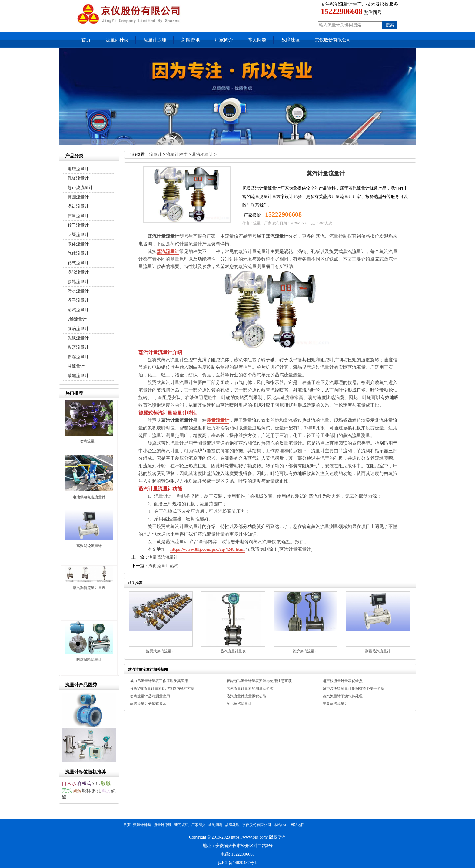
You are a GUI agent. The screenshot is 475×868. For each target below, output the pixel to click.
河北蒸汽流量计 (239, 704)
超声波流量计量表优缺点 (343, 681)
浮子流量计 (78, 300)
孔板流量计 (78, 178)
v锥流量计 (77, 319)
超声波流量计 (80, 188)
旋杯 (86, 791)
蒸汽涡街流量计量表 (89, 588)
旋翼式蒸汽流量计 (161, 651)
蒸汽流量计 (203, 155)
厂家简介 (224, 40)
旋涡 (77, 791)
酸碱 (106, 783)
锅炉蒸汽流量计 (305, 651)
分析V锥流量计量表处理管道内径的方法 (162, 688)
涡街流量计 (78, 206)
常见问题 (257, 40)
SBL (96, 783)
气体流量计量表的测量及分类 (250, 688)
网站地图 (297, 825)
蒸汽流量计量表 (233, 651)
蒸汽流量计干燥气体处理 (343, 696)
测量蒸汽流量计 (163, 557)
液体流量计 (78, 244)
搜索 (390, 25)
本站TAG (281, 825)
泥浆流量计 (78, 338)
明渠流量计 (78, 235)
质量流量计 (218, 420)
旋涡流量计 (78, 329)
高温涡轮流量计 (89, 546)
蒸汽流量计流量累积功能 (246, 696)
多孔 (96, 791)
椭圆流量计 (78, 197)
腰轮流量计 (78, 282)
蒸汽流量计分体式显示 (148, 704)
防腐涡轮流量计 (89, 660)
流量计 (155, 155)
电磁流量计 (78, 169)
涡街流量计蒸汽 (163, 566)
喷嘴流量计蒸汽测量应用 (150, 696)
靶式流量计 (78, 263)
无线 (67, 791)
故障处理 (291, 40)
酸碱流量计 (78, 376)
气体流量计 (78, 253)
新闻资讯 (191, 40)
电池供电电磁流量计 (89, 497)
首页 (86, 40)
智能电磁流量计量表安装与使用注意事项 (259, 681)
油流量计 (76, 366)
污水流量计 (78, 291)
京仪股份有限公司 (333, 40)
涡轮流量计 (78, 272)
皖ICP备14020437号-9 (237, 863)
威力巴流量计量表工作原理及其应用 (159, 681)
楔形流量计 (78, 347)
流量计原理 (155, 40)
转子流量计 (78, 225)
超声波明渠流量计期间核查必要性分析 (354, 688)
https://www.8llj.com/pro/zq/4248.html (208, 549)
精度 (106, 791)
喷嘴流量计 (78, 357)
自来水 (69, 783)
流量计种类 (117, 40)
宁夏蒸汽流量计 (335, 704)
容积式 (84, 783)
